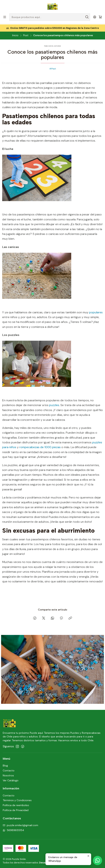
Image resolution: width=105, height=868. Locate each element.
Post (26, 35)
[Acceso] (95, 17)
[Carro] (100, 17)
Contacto (9, 770)
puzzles (54, 404)
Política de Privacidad (16, 810)
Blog (5, 765)
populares (96, 312)
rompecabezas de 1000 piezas (40, 446)
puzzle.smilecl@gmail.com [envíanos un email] (20, 825)
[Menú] (5, 17)
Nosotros (8, 775)
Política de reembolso (16, 805)
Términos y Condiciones (17, 800)
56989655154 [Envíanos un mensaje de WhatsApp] (13, 829)
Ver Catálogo (11, 780)
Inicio (15, 35)
